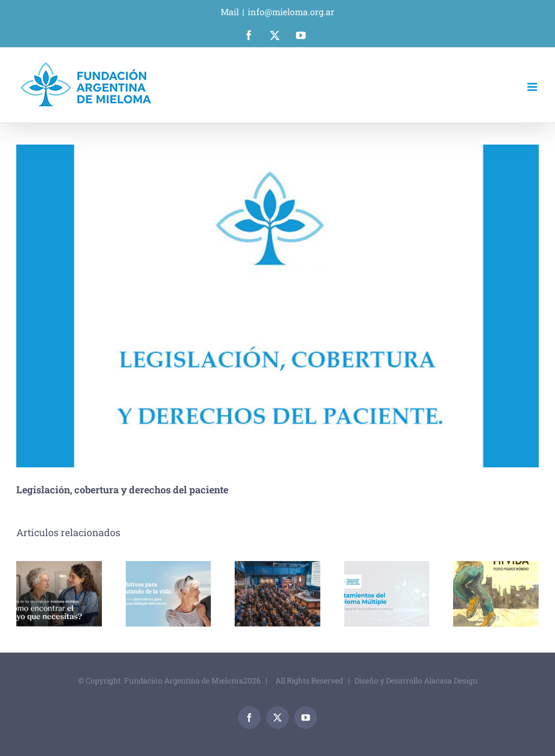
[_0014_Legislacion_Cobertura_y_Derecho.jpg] (277, 306)
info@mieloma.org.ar (291, 12)
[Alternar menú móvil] (533, 87)
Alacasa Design (451, 680)
